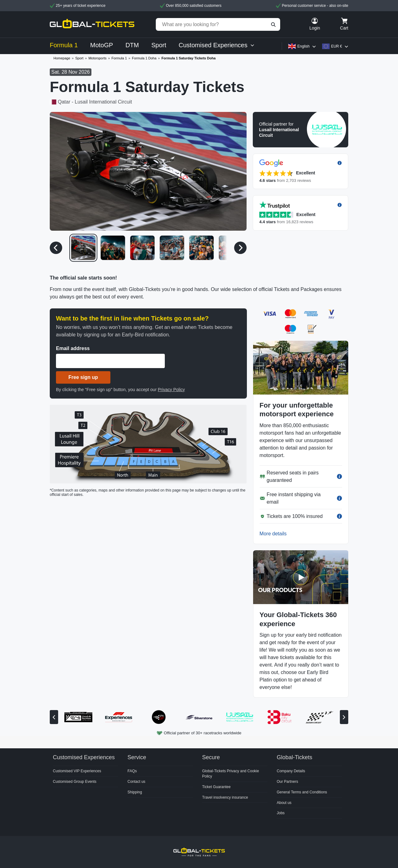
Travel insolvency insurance (225, 797)
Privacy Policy (171, 390)
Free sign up (83, 377)
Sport (79, 58)
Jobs (281, 813)
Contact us (136, 782)
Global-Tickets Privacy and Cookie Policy (231, 774)
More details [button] (273, 534)
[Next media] (240, 248)
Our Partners (287, 782)
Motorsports (97, 58)
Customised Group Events (75, 782)
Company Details (291, 771)
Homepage (62, 58)
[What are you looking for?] (218, 24)
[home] (92, 24)
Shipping (135, 792)
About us (284, 803)
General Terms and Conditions (302, 792)
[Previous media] (56, 248)
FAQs (132, 771)
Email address (73, 348)
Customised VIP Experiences (77, 771)
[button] (301, 130)
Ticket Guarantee (216, 787)
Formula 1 (119, 58)
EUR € (337, 46)
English (303, 46)
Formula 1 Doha (144, 58)
